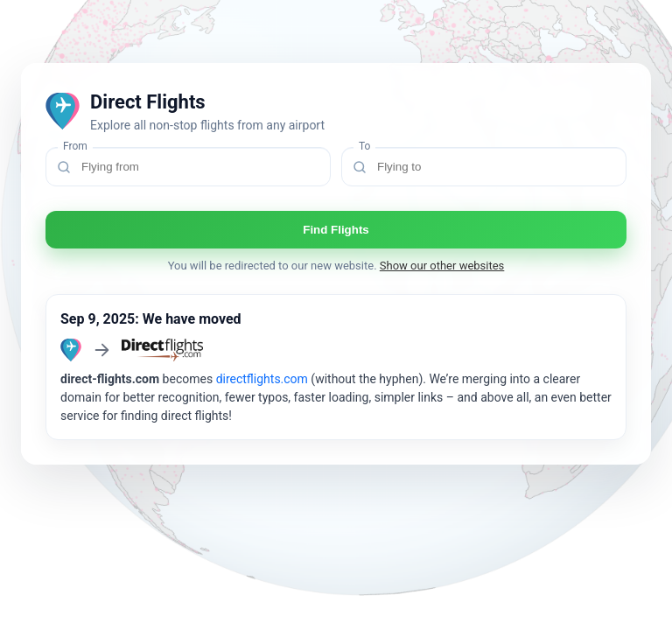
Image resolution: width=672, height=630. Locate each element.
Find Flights (336, 230)
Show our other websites (442, 266)
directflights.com (262, 379)
